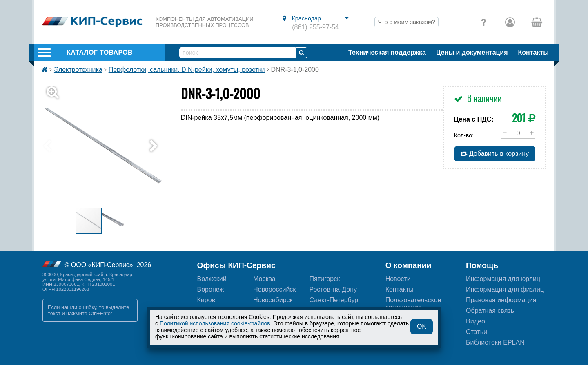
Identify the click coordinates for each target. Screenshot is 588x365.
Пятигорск (324, 279)
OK (422, 326)
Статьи (477, 332)
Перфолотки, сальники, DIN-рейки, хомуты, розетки (187, 70)
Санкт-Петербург (335, 300)
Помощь (482, 265)
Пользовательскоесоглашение (413, 304)
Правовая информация (501, 300)
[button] (107, 146)
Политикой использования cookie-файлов (215, 323)
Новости (398, 279)
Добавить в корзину (495, 154)
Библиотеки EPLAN (495, 342)
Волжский (212, 279)
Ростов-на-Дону (333, 289)
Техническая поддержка (387, 52)
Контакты (533, 52)
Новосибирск (273, 300)
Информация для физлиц (505, 289)
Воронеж (211, 289)
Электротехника (78, 70)
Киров (206, 300)
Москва (264, 279)
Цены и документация (472, 52)
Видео (476, 321)
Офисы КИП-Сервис (236, 265)
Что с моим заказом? (406, 22)
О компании (409, 265)
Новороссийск (274, 289)
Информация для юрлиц (503, 279)
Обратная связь (490, 311)
